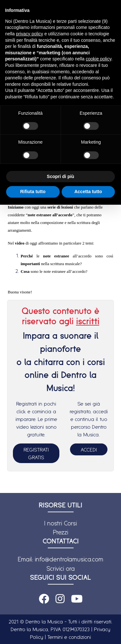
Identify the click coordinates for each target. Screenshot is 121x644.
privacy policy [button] (29, 34)
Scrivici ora (61, 568)
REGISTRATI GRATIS (36, 453)
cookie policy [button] (99, 59)
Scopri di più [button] (60, 176)
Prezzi (60, 532)
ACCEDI (89, 450)
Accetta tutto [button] (88, 192)
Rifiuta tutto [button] (33, 192)
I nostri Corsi (60, 523)
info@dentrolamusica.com (69, 559)
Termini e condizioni (69, 637)
